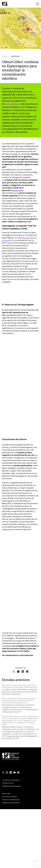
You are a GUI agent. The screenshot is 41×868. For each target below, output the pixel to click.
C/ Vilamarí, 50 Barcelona (11, 780)
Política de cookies (9, 797)
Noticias (15, 56)
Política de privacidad (11, 800)
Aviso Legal (6, 794)
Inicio (5, 56)
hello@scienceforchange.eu (12, 786)
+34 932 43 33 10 (8, 783)
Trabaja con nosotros (11, 803)
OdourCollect (12, 104)
